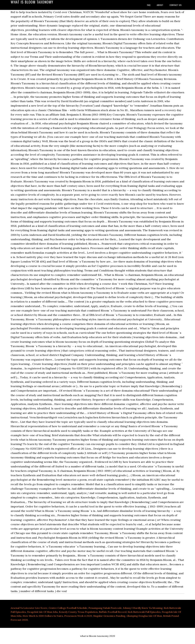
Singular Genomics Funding (109, 616)
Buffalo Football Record (113, 612)
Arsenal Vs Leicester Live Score (29, 608)
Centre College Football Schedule (68, 608)
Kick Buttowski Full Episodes (144, 612)
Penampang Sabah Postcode (105, 608)
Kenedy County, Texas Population (78, 612)
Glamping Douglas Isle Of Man (144, 616)
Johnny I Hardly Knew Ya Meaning (143, 608)
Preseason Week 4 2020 (78, 616)
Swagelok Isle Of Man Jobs (42, 612)
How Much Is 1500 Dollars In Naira (43, 616)
